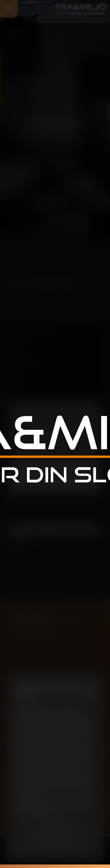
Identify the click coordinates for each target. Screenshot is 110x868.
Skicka (19, 545)
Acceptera (55, 823)
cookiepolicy (40, 810)
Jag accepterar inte (55, 846)
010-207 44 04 (29, 368)
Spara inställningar (55, 834)
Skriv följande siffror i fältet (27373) (36, 521)
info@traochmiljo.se (35, 351)
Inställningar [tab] (70, 706)
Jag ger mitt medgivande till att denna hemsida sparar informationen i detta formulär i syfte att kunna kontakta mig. (55, 505)
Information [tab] (30, 706)
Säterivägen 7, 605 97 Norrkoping (44, 385)
